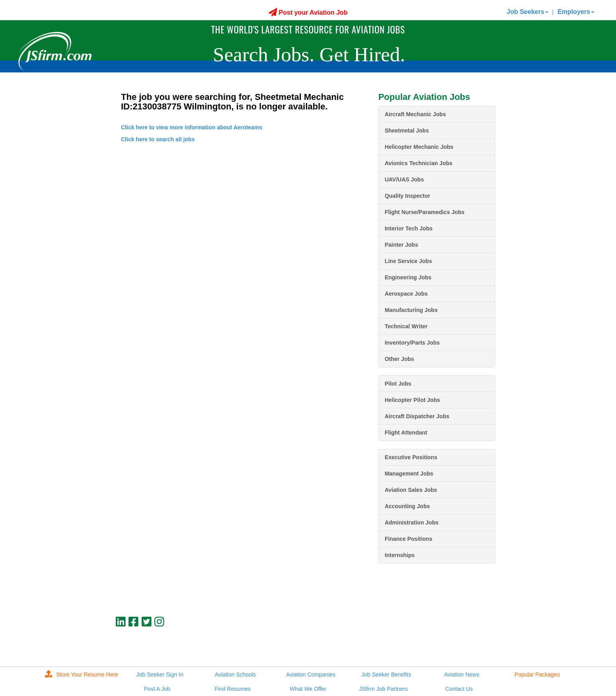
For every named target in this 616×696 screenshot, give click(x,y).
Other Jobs (400, 359)
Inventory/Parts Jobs (412, 343)
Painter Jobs (402, 245)
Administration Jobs (412, 522)
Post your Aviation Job (308, 13)
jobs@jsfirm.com (480, 642)
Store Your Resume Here (82, 675)
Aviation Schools (235, 675)
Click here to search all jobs (158, 139)
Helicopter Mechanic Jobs (419, 147)
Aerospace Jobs (406, 294)
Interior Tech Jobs (409, 228)
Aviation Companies (311, 675)
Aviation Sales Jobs (411, 490)
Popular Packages (537, 675)
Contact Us (459, 689)
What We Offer (308, 689)
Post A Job (157, 689)
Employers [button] (576, 12)
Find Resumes (232, 689)
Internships (400, 555)
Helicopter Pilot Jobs (412, 400)
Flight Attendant (406, 433)
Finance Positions (409, 539)
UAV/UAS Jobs (404, 179)
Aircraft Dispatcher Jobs (417, 416)
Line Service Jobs (408, 261)
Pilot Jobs (398, 384)
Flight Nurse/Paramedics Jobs (425, 212)
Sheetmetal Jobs (407, 131)
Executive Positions (411, 457)
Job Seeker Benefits (386, 675)
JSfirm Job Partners (383, 689)
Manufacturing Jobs (411, 310)
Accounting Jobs (407, 506)
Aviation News (462, 675)
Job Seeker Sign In (160, 675)
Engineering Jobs (408, 277)
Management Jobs (409, 474)
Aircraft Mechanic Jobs (415, 114)
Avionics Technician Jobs (419, 163)
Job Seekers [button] (527, 12)
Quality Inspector (407, 196)
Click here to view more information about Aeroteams (192, 127)
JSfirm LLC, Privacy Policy (468, 649)
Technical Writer (406, 326)
